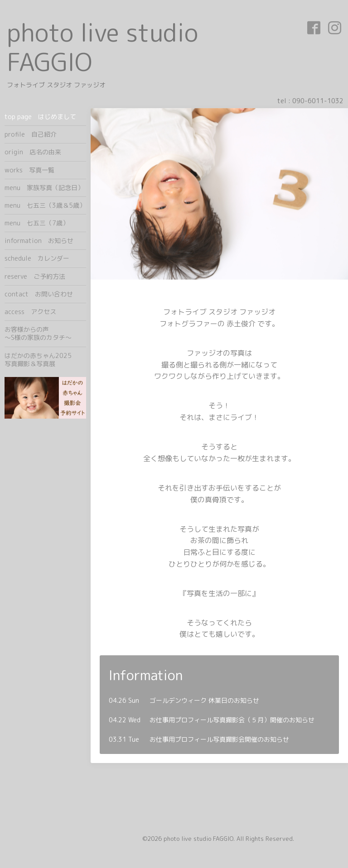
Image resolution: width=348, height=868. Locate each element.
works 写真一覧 (29, 170)
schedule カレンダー (37, 258)
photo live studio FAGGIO (102, 47)
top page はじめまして (40, 117)
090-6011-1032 (318, 101)
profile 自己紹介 (31, 134)
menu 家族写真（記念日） (44, 188)
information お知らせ (39, 241)
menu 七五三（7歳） (37, 223)
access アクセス (30, 312)
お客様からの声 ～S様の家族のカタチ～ (45, 333)
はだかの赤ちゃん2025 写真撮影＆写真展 (45, 360)
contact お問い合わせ (39, 294)
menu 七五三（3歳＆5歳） (45, 205)
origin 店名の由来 (33, 152)
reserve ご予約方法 (35, 276)
